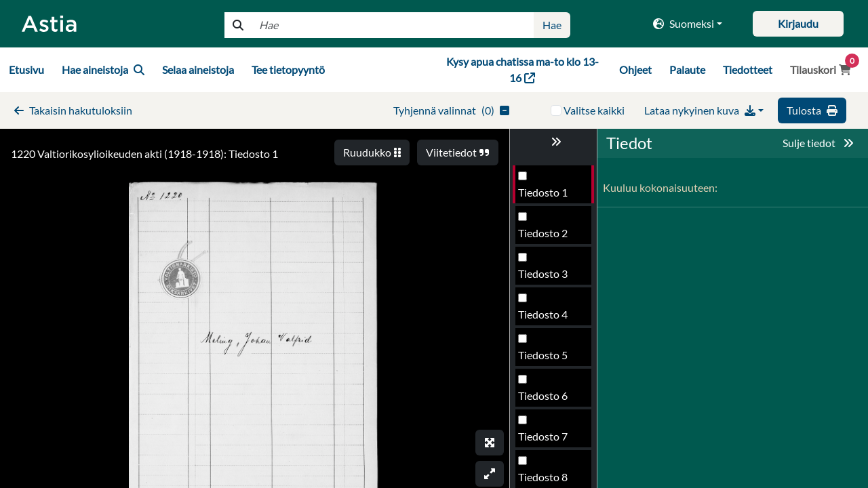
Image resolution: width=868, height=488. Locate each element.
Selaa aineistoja (198, 69)
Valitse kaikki (594, 110)
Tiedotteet (748, 69)
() (451, 110)
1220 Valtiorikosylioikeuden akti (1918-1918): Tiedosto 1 (144, 154)
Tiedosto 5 (543, 355)
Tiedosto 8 (543, 477)
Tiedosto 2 (543, 233)
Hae (552, 25)
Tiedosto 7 (543, 436)
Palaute (687, 69)
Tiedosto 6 (543, 395)
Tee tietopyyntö (288, 69)
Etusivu (26, 69)
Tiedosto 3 (543, 273)
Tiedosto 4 (543, 314)
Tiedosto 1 (543, 192)
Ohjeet (635, 69)
